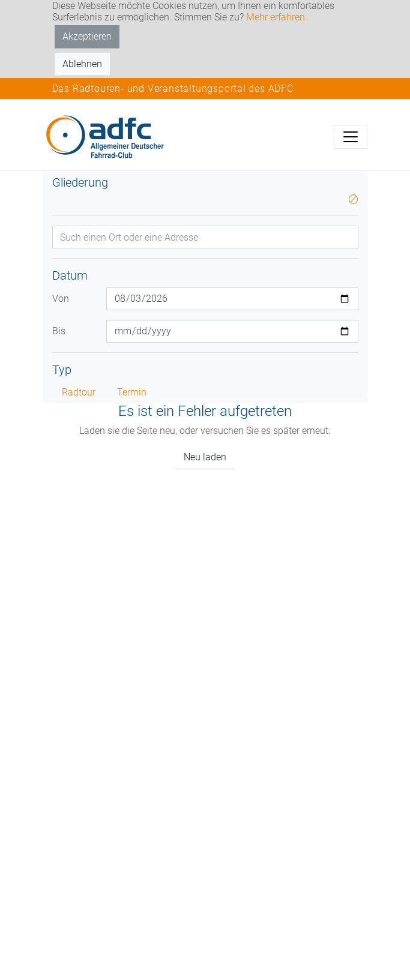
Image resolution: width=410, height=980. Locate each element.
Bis (59, 331)
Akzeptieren (87, 36)
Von (61, 299)
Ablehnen (82, 64)
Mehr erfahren (276, 17)
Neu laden (205, 457)
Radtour (79, 392)
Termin (132, 392)
